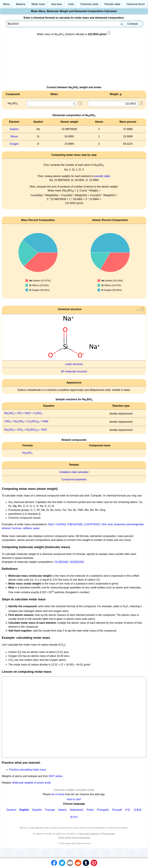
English (24, 810)
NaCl (51, 524)
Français (50, 810)
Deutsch (11, 810)
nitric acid (107, 524)
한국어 (74, 817)
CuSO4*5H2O (92, 524)
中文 (128, 810)
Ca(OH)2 (61, 524)
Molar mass (38, 4)
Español (37, 810)
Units (71, 4)
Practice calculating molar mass (28, 770)
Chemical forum (136, 4)
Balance (21, 4)
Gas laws (57, 4)
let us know (58, 794)
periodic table (102, 176)
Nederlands (77, 810)
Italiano (63, 810)
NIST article (56, 776)
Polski (90, 810)
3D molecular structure (74, 371)
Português (103, 810)
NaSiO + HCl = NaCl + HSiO (23, 413)
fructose (16, 528)
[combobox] (74, 24)
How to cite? (74, 799)
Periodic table (112, 4)
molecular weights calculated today (74, 790)
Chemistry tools (89, 4)
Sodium (14, 129)
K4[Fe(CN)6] (75, 524)
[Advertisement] (74, 63)
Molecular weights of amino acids (32, 783)
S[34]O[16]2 (77, 562)
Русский (117, 810)
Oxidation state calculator (74, 472)
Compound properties (74, 479)
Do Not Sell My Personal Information (74, 838)
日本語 (138, 810)
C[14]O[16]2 (61, 562)
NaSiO (28, 453)
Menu (7, 4)
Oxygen (14, 144)
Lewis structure (74, 364)
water (36, 528)
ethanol (6, 528)
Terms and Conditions (89, 834)
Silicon (14, 136)
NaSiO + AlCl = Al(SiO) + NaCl (26, 430)
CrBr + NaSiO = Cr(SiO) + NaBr (26, 421)
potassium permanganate (129, 524)
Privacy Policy (109, 834)
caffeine (27, 528)
